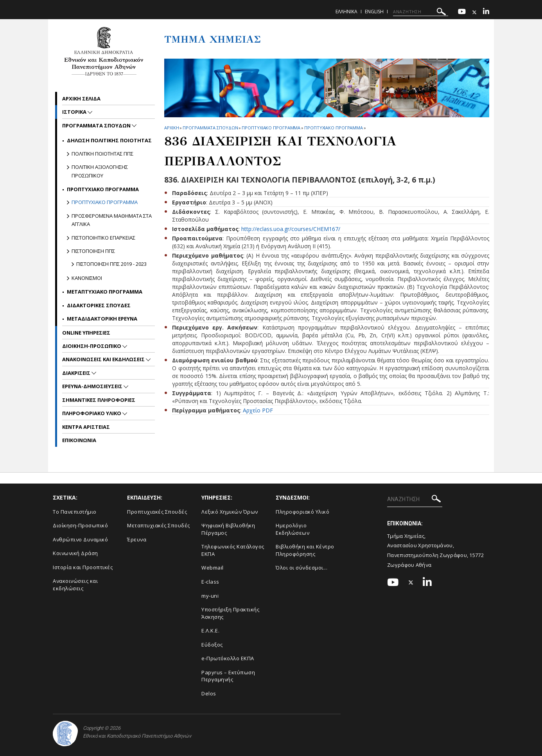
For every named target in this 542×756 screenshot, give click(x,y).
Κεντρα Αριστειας (86, 427)
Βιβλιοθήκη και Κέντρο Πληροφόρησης (305, 550)
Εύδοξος (212, 645)
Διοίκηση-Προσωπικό (80, 525)
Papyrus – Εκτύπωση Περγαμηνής (228, 676)
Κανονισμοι (87, 278)
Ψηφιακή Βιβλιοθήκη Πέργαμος (228, 529)
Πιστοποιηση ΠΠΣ (93, 251)
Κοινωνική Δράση (75, 553)
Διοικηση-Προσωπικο (92, 346)
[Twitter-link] (474, 12)
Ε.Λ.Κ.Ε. (210, 631)
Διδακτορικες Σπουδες (99, 305)
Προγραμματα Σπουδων (210, 128)
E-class (210, 582)
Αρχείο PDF (258, 410)
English (374, 12)
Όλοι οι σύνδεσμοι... (302, 568)
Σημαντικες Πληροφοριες (99, 400)
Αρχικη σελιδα (81, 99)
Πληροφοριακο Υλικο (92, 413)
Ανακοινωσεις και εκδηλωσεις (104, 359)
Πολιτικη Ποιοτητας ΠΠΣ (102, 154)
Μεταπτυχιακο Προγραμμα (105, 292)
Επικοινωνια (79, 440)
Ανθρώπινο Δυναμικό (80, 539)
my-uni (210, 596)
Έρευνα (137, 539)
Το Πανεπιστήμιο (75, 512)
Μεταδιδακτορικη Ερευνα (102, 319)
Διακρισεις (77, 373)
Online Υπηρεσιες (86, 333)
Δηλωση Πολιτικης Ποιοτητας (109, 140)
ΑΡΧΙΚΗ (171, 128)
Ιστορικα (75, 112)
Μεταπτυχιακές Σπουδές (159, 525)
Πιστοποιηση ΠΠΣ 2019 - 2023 (111, 264)
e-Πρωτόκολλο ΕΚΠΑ (228, 658)
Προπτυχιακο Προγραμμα (271, 128)
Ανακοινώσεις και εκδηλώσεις (75, 585)
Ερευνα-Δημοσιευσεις (93, 386)
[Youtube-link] (462, 12)
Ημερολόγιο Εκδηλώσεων (293, 529)
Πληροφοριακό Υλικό (302, 512)
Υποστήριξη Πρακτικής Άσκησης (230, 613)
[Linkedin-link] (486, 12)
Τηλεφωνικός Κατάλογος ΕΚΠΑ (233, 550)
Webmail (213, 568)
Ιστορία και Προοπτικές (83, 567)
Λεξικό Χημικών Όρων (230, 512)
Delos (209, 693)
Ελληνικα (346, 12)
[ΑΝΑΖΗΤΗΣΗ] (421, 12)
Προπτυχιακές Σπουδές (157, 512)
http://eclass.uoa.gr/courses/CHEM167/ (291, 229)
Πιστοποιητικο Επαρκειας (103, 238)
